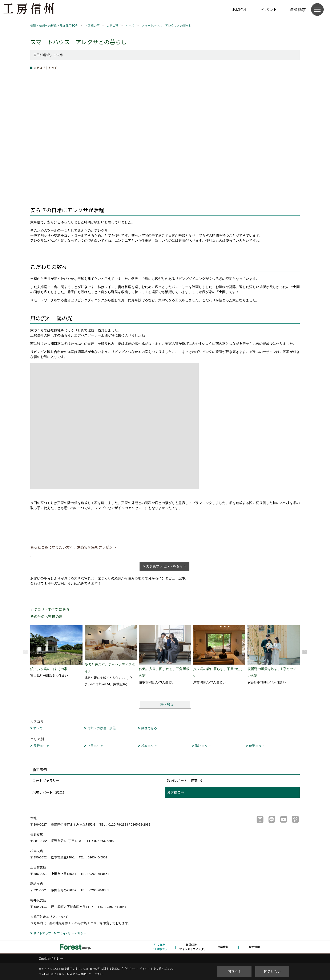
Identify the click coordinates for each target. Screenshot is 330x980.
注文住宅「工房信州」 (160, 947)
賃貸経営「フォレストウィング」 (191, 947)
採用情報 (254, 947)
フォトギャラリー (46, 780)
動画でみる (149, 728)
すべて (38, 728)
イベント (269, 9)
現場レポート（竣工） (49, 792)
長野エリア (41, 746)
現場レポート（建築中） (186, 780)
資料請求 (298, 9)
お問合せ (240, 9)
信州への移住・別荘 (102, 728)
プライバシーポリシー (72, 933)
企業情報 (223, 947)
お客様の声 (176, 792)
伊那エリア (257, 746)
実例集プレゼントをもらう (166, 566)
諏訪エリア (203, 746)
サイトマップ (42, 933)
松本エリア (149, 746)
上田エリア (95, 746)
